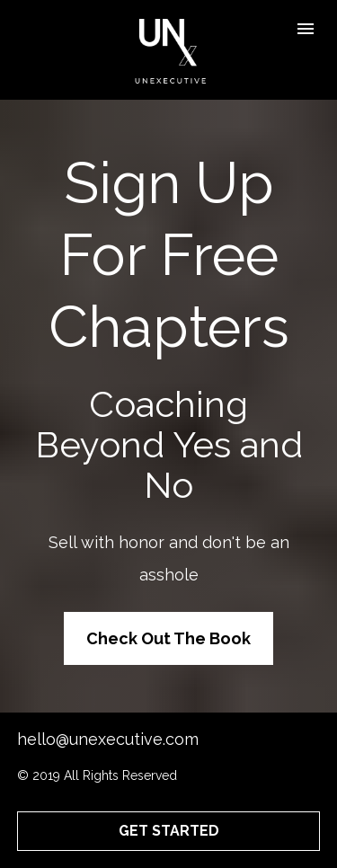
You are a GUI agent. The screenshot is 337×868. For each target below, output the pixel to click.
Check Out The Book (168, 638)
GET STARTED (169, 831)
